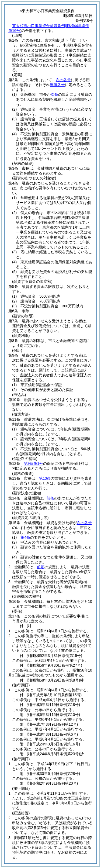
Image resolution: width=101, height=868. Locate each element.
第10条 (45, 478)
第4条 (25, 537)
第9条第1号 (34, 463)
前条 (50, 498)
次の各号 (63, 80)
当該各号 (57, 85)
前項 (41, 567)
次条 (54, 94)
